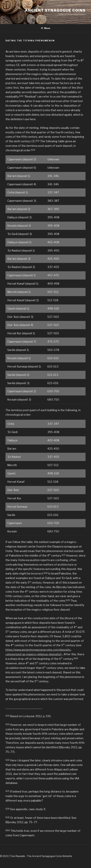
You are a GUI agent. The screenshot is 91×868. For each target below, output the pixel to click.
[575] (37, 141)
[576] (33, 150)
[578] (46, 573)
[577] (64, 555)
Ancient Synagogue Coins (55, 10)
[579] (68, 600)
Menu (46, 28)
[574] (21, 96)
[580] (76, 658)
